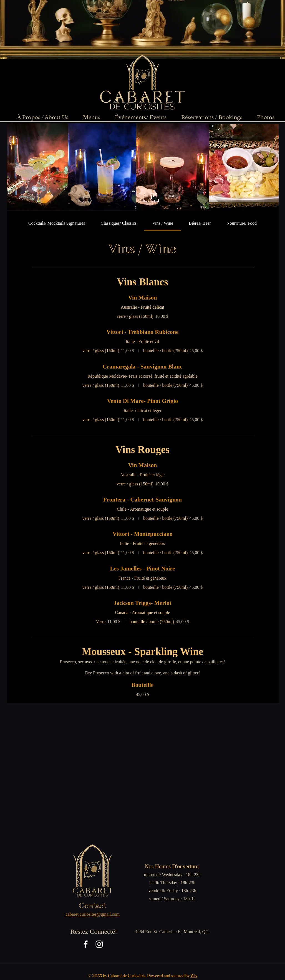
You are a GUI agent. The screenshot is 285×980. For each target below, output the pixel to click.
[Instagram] (99, 944)
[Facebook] (86, 944)
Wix (194, 976)
